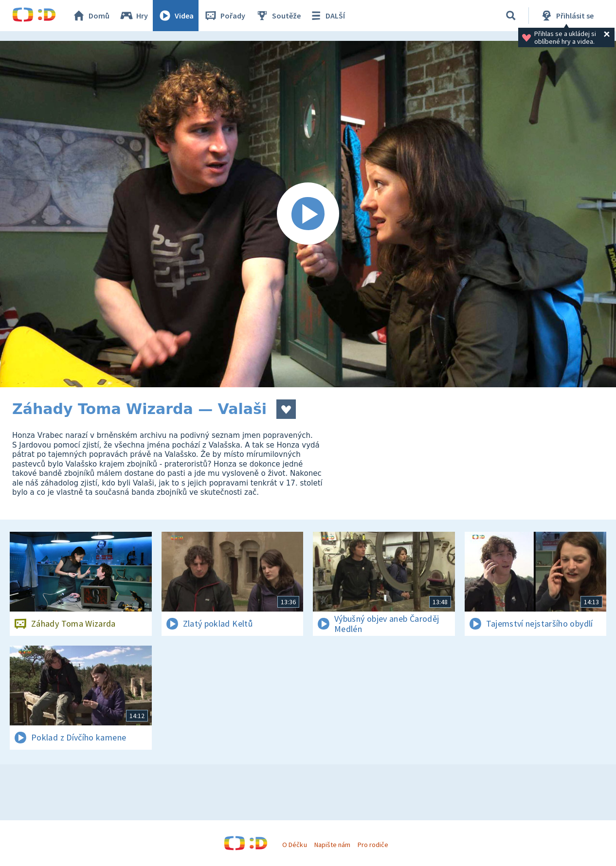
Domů (91, 16)
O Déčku (294, 845)
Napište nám (332, 845)
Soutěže (278, 16)
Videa (176, 16)
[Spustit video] (308, 214)
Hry (134, 16)
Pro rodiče (373, 845)
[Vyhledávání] (511, 16)
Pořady (224, 16)
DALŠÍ (327, 16)
